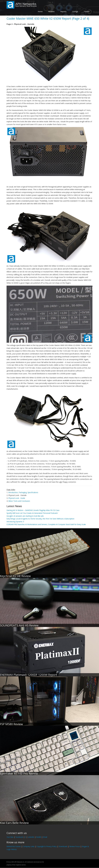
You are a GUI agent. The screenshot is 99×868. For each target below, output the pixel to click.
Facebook (19, 837)
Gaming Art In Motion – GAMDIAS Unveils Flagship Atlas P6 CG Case (33, 510)
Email (45, 837)
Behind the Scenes (14, 846)
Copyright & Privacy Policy (47, 846)
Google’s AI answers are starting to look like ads (25, 516)
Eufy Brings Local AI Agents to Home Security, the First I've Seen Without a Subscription (40, 519)
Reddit (39, 837)
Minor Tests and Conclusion (19, 501)
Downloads (63, 846)
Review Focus (75, 846)
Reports (63, 11)
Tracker (87, 11)
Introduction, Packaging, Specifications (23, 492)
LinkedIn (31, 837)
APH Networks (26, 4)
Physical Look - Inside (17, 498)
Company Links (29, 846)
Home (40, 11)
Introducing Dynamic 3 (15, 522)
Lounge (75, 11)
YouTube (10, 837)
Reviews (51, 11)
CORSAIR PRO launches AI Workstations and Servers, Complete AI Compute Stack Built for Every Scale (46, 524)
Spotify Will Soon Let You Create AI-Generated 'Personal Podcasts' (32, 513)
